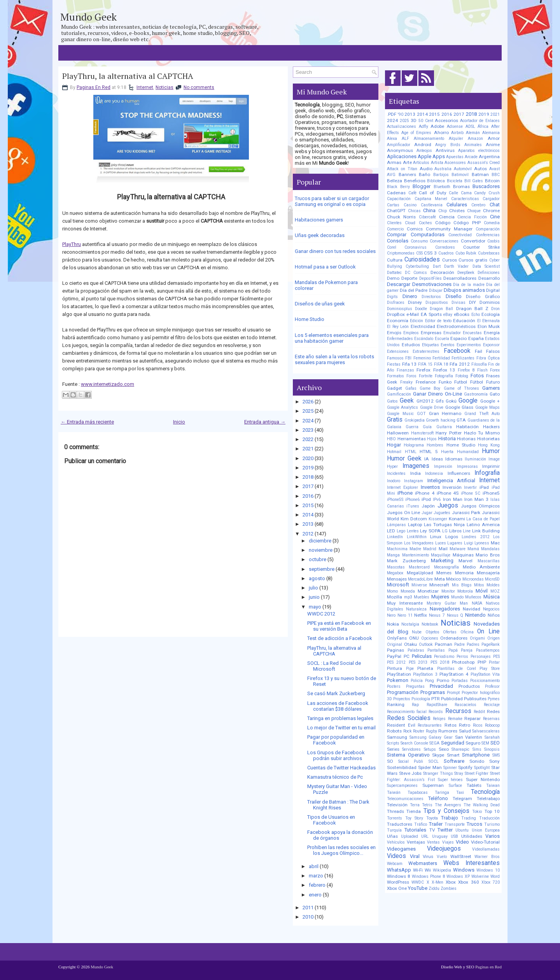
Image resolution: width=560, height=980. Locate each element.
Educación (464, 321)
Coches (425, 223)
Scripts (393, 743)
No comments (199, 87)
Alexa (392, 139)
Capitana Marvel (431, 199)
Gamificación (399, 394)
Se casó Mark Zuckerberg (336, 693)
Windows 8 (399, 876)
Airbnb (457, 133)
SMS (496, 755)
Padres (473, 644)
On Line (488, 631)
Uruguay (440, 836)
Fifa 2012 (460, 364)
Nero (391, 615)
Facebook (457, 351)
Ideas (437, 459)
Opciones (430, 638)
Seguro (473, 743)
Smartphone (476, 755)
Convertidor (473, 241)
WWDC (418, 882)
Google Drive (432, 407)
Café (412, 193)
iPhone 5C (471, 493)
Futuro (493, 382)
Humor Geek (404, 459)
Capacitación (399, 199)
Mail (443, 549)
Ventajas (416, 842)
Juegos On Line (403, 513)
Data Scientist (486, 266)
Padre (459, 644)
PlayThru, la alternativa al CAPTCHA (128, 76)
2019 (308, 468)
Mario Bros (488, 555)
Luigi (469, 543)
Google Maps (487, 407)
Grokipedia (415, 420)
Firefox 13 (444, 370)
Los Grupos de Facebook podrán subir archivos (336, 755)
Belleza (395, 181)
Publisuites (475, 699)
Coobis (493, 241)
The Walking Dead (482, 805)
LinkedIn (395, 537)
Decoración (442, 272)
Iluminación (475, 459)
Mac (495, 543)
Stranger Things (438, 773)
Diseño (454, 296)
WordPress (398, 882)
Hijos (432, 439)
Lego (401, 531)
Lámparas (396, 525)
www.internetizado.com (108, 384)
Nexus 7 (437, 615)
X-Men (437, 882)
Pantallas (436, 650)
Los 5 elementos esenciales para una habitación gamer (332, 338)
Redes (493, 711)
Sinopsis (492, 749)
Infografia (487, 473)
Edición (416, 321)
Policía (417, 681)
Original (395, 644)
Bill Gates (474, 181)
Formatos (395, 376)
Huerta (447, 452)
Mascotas (396, 567)
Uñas (392, 836)
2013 (308, 524)
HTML (411, 452)
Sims (477, 749)
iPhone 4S (448, 493)
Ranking (396, 704)
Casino (410, 205)
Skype (438, 755)
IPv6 (437, 500)
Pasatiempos (488, 650)
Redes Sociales (409, 718)
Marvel (465, 561)
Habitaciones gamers (319, 220)
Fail (479, 351)
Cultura (395, 260)
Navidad (472, 609)
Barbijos (441, 175)
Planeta (425, 668)
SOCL (434, 761)
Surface (455, 786)
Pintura (395, 668)
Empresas (431, 333)
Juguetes (442, 513)
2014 (308, 515)
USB (454, 836)
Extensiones (398, 351)
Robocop (492, 725)
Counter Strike (481, 247)
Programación (403, 692)
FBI (408, 358)
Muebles (422, 597)
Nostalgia (410, 624)
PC (407, 656)
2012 (308, 534)
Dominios (490, 302)
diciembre (320, 541)
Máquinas (463, 555)
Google (468, 401)
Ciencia (447, 217)
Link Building (486, 531)
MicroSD (492, 579)
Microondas (473, 579)
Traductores (400, 824)
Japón (428, 506)
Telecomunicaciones (405, 799)
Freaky (406, 382)
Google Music (400, 414)
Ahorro (441, 133)
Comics (415, 229)
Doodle (421, 309)
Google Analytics (402, 407)
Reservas (491, 719)
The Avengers (448, 805)
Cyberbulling (417, 266)
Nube (417, 632)
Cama (466, 193)
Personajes (481, 657)
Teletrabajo (488, 799)
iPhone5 (491, 493)
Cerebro (478, 205)
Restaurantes (430, 725)
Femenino (422, 358)
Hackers (491, 427)
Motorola (465, 591)
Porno (443, 680)
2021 (308, 449)
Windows (464, 870)
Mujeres (440, 597)
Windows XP (458, 876)
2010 (308, 917)
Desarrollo (489, 278)
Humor (491, 451)
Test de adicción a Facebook (340, 638)
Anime (493, 145)
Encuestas (472, 333)
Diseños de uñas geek (320, 304)
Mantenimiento (416, 555)
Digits (392, 297)
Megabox (395, 573)
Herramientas (412, 439)
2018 (308, 477)
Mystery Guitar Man (447, 603)
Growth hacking (441, 420)
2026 (308, 402)
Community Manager (449, 229)
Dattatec (394, 273)
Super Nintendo (483, 779)
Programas (433, 692)
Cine (495, 217)
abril (314, 866)
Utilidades (472, 836)
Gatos (392, 401)
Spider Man (430, 767)
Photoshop (463, 662)
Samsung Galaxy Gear (431, 737)
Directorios (431, 297)
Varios (493, 836)
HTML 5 (429, 452)
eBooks (462, 314)
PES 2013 (418, 662)
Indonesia (434, 473)
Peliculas (422, 656)
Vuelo (442, 857)
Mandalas (490, 549)
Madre (415, 549)
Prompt (453, 693)
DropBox (396, 314)
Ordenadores (454, 638)
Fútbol (477, 382)
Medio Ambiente (481, 567)
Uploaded (409, 836)
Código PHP (467, 223)
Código (443, 223)
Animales (473, 145)
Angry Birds (448, 145)
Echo (476, 315)
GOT (421, 414)
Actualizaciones (402, 126)
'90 (401, 114)
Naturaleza (416, 609)
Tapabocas (418, 793)
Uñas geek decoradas (320, 235)
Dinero (410, 296)
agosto (317, 578)
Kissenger (438, 519)
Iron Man (453, 499)
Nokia (393, 624)
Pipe (410, 669)
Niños (494, 615)
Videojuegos (444, 849)
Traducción (489, 818)
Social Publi (411, 761)
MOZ (495, 591)
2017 (308, 486)
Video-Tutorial (485, 842)
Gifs (440, 401)
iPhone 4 (425, 493)
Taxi (460, 793)
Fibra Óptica (488, 358)
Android (423, 145)
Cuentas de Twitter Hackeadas (341, 768)
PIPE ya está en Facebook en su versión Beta (339, 626)
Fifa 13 (409, 364)
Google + (490, 401)
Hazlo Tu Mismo (482, 433)
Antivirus (445, 150)
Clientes (394, 223)
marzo (316, 876)
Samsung (397, 737)
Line (467, 531)
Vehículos (396, 842)
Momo (392, 591)
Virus (428, 856)
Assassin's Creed (484, 163)
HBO (391, 439)
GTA (461, 420)
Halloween (398, 433)
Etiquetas (430, 345)
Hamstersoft (422, 433)
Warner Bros (487, 857)
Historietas (488, 439)
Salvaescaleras (486, 731)
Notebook (430, 624)
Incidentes (396, 473)
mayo (315, 607)
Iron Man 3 (476, 499)
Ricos (478, 725)
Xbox (451, 882)
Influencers (459, 473)
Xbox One (397, 888)
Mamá (473, 549)
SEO (495, 743)
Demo (393, 278)
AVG (391, 175)
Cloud (410, 223)
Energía (492, 333)
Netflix (421, 615)
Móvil (482, 591)
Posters (394, 686)
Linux (436, 537)
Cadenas (396, 193)
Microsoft (398, 585)
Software (454, 761)
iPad (484, 487)
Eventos (448, 345)
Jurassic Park (466, 513)
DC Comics (416, 273)
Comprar (397, 235)
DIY (472, 302)
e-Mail (413, 314)
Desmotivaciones (432, 284)
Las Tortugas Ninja (444, 525)
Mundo (457, 597)
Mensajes (397, 579)
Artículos (421, 163)
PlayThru (72, 244)
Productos (469, 686)
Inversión (452, 487)
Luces (441, 543)
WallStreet (461, 856)
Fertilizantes (463, 358)
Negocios (491, 609)
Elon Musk (489, 326)
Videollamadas (486, 849)
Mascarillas (489, 561)
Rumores (448, 731)
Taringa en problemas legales (340, 718)
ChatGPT (396, 211)
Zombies (449, 888)
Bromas (461, 187)
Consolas (398, 241)
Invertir (470, 487)
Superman (433, 785)
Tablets (474, 785)
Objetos (432, 632)
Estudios (411, 345)
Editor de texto (438, 321)
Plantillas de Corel (456, 669)
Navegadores (445, 609)
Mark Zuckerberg (406, 561)
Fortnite (426, 376)
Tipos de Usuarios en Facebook (331, 820)
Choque (474, 211)
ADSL (470, 126)
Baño (424, 174)
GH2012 (425, 401)
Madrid (430, 549)
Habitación (467, 427)
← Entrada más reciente (87, 422)
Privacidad (441, 686)
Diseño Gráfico (483, 296)
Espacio (458, 338)
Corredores (445, 247)
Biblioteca (436, 181)
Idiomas (454, 459)
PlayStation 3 (425, 674)
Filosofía (479, 364)
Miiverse (419, 585)
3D (414, 120)
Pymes (494, 699)
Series (393, 749)
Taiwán (394, 793)
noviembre (321, 550)
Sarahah (492, 737)
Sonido (477, 761)
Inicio (179, 422)
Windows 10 (488, 870)
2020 (308, 458)
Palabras (416, 650)
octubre (318, 559)
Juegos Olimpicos (480, 506)
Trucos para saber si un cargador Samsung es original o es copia (332, 201)
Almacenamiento (429, 139)
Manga (393, 555)
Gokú (451, 401)
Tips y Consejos (446, 811)
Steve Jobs (410, 773)
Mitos (479, 585)
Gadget (395, 388)
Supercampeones (402, 786)
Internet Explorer (402, 487)
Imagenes (416, 466)
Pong (430, 681)
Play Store (490, 669)
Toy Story (414, 818)
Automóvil (463, 169)
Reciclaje (492, 705)
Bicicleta (455, 181)
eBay (448, 315)
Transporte (455, 824)
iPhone (405, 493)
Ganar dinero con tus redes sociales (335, 251)
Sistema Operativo (408, 755)
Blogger (422, 186)
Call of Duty (432, 193)
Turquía (394, 830)
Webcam (395, 864)
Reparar (472, 718)
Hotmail (394, 452)
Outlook (426, 644)
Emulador (452, 333)
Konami (457, 519)
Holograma (414, 445)
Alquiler (456, 139)
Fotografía (444, 376)
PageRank (491, 644)
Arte (407, 162)
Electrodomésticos (456, 326)
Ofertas (450, 632)
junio (314, 597)
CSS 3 (430, 253)
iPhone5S (395, 500)
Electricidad (423, 326)
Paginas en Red (488, 967)
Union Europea (486, 830)
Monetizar (428, 591)
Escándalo (424, 339)
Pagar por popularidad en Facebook (336, 740)
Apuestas (455, 157)
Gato (495, 394)
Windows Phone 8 (428, 876)
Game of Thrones (461, 388)
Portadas (460, 681)
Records (436, 712)
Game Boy (430, 388)
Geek (407, 401)
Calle (453, 193)
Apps (439, 156)
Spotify (465, 767)
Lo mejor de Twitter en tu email (341, 728)
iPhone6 (412, 500)
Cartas (393, 205)
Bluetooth (442, 187)
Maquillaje (441, 555)
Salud (465, 731)
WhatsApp (399, 870)
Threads (395, 811)
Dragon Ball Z (472, 309)
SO (390, 761)
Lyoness (482, 543)
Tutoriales (415, 830)
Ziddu (434, 888)
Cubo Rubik (466, 253)
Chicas (414, 211)
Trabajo (450, 818)
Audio (426, 169)
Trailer (436, 824)
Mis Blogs (462, 585)
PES (496, 657)
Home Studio (310, 319)
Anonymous (400, 150)
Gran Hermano (445, 413)
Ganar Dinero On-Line (437, 394)
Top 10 (492, 811)
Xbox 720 (491, 882)
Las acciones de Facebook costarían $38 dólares (338, 706)
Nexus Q (455, 615)
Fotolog (462, 376)
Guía (427, 427)
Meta (440, 579)
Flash (482, 370)
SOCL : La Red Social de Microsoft (334, 666)
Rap (415, 705)
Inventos (430, 487)
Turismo (492, 824)
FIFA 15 (425, 364)
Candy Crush (487, 193)
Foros (411, 376)
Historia (447, 439)
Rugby (431, 731)
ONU (414, 638)
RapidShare (437, 705)
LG (445, 531)
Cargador (491, 199)
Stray (459, 773)
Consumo (419, 241)
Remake (455, 719)
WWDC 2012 (321, 614)
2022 (308, 439)
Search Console (414, 743)
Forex (495, 370)
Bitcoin (492, 181)
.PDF (392, 114)
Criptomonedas (401, 253)
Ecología (491, 314)
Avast (494, 169)
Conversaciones (444, 241)
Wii (428, 870)
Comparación (488, 229)
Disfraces (396, 303)
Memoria (464, 573)
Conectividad (460, 235)
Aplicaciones (402, 156)
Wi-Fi (418, 870)
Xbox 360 (468, 882)
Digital (493, 290)
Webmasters (423, 863)
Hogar (394, 445)
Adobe (437, 126)
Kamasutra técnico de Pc (335, 777)
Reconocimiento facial (407, 712)
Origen (493, 638)
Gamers (491, 388)
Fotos (477, 376)
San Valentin (469, 737)
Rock (408, 731)
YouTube (418, 888)
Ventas (433, 842)
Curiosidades (422, 260)
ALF (405, 139)
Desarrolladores (460, 278)
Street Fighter (477, 773)
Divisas (458, 303)
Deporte (409, 278)
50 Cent (426, 121)
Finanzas (405, 370)
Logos (452, 537)
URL (425, 836)
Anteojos (424, 151)
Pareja (467, 650)
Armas (394, 162)
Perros (462, 657)
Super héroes (451, 780)
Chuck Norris (401, 217)
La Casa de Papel (483, 519)
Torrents (395, 818)
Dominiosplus (400, 309)
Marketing (442, 561)
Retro (465, 725)
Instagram (414, 481)
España (476, 338)
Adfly (423, 126)
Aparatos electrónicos (479, 151)
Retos (451, 725)
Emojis (394, 333)
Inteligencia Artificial (451, 480)
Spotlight (482, 768)
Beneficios (415, 181)
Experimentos (469, 345)
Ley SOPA (430, 531)
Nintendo (475, 615)
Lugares (455, 543)
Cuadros (446, 253)
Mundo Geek (88, 17)
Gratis (395, 420)
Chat (495, 205)
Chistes (457, 211)
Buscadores (486, 186)
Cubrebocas (489, 253)
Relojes (439, 719)
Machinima (397, 549)
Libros (455, 531)
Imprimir (491, 466)
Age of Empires (416, 133)
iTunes (413, 506)
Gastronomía (476, 394)
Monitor (448, 591)
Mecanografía (446, 567)
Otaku (410, 644)
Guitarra (444, 427)
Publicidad (452, 699)
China (429, 210)
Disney (415, 302)
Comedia (492, 223)
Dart (437, 266)
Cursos (450, 260)
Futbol (461, 382)
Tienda (414, 811)
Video (462, 842)
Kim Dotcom (414, 519)
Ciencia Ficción (472, 217)
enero (315, 895)
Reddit (479, 712)
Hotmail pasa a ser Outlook (325, 267)
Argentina (489, 157)
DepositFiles (430, 278)
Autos (480, 169)
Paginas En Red (94, 87)
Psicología (421, 699)
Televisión (397, 805)
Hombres (435, 445)
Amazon (475, 139)
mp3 (408, 597)
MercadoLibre (420, 579)
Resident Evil (401, 725)
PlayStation (399, 674)
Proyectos (402, 699)
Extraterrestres (426, 351)
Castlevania (432, 205)
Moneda (408, 591)
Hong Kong (489, 445)
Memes (444, 573)
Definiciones (489, 273)
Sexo (444, 749)
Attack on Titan (402, 169)
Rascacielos (465, 705)
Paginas (395, 650)
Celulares (457, 205)
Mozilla (395, 597)
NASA (477, 603)
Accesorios (446, 120)
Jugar (427, 513)
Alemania (491, 133)
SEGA (434, 743)
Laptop (415, 525)
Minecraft (439, 585)
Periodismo (444, 657)
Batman (480, 174)
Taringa (442, 793)
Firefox (423, 370)
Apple (424, 156)
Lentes (413, 531)
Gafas (411, 388)
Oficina (467, 632)
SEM (485, 743)
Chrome (491, 211)
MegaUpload (420, 573)
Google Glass (459, 407)
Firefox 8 (466, 370)
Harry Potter (449, 433)
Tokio (477, 812)
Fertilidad (441, 358)
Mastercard (419, 567)
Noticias (164, 87)
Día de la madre (469, 285)
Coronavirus (416, 247)
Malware (458, 549)
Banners (407, 174)
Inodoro (394, 481)
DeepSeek (466, 273)
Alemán (473, 133)
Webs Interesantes (472, 863)
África (483, 126)
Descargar (399, 284)
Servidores (411, 749)
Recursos (458, 711)
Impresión (443, 466)
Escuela (442, 339)
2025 (308, 411)
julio (313, 588)
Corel (392, 247)
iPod (426, 499)
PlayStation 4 (454, 674)
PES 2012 (396, 662)
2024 (308, 421)
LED (391, 531)
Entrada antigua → (265, 422)
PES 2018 (440, 662)
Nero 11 (405, 615)
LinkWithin (417, 537)
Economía (398, 321)
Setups (430, 749)
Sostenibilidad (402, 767)
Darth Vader (456, 266)
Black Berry (398, 187)
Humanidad (468, 452)
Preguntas (415, 686)
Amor (494, 138)
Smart (453, 755)
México (453, 579)
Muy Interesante (405, 603)
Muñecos (473, 597)
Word (495, 876)
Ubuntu (462, 830)
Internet (145, 87)
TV (432, 830)
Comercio (395, 229)
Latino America (483, 525)
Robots (394, 731)
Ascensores (455, 163)
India (416, 473)
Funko (445, 382)
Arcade (471, 157)
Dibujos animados (464, 290)
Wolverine (480, 876)
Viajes (448, 842)
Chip (443, 211)
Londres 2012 (476, 537)
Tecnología (485, 792)
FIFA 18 (441, 364)
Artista (437, 163)
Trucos (474, 824)
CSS (419, 253)
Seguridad (453, 743)
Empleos (411, 333)
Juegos (448, 506)
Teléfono (438, 798)
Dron (495, 309)
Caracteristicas (465, 199)
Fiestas (394, 364)
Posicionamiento (485, 681)
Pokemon (398, 680)
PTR (436, 699)
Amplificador (399, 145)
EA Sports (431, 314)
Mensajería (488, 573)
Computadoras (428, 235)
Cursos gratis (473, 260)
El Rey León (398, 327)
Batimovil (460, 175)
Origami (477, 638)
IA (427, 459)
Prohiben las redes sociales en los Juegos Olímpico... (341, 850)
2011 (308, 908)
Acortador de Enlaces (480, 121)
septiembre (322, 569)
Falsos (493, 351)
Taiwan (493, 786)
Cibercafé (427, 217)
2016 (308, 496)
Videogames (401, 849)
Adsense (455, 126)
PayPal (394, 656)
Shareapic (460, 749)
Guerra (412, 427)
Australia (443, 169)
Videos (396, 856)
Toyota (432, 818)
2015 (308, 505)
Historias (466, 439)
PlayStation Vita (485, 674)
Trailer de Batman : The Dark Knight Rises (338, 805)
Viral (415, 856)
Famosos (395, 358)
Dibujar (436, 290)
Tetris (427, 805)
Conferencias (488, 235)
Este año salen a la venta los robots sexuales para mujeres (334, 359)
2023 (308, 430)
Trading (469, 818)
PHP (482, 662)
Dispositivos (437, 303)
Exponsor (491, 345)
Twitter (445, 830)
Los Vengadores (419, 543)
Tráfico (421, 824)
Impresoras (467, 466)
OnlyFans (397, 638)
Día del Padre (414, 290)
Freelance (426, 382)
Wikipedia (442, 870)
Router (419, 731)
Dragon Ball (441, 309)
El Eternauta (488, 321)
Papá (453, 650)
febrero (317, 885)
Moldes (493, 585)
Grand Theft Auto (482, 414)
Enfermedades (400, 339)
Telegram (462, 799)
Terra (415, 805)
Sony (494, 761)
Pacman (444, 644)
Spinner (450, 768)
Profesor (492, 686)
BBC (496, 175)
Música (492, 597)
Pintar (494, 662)
